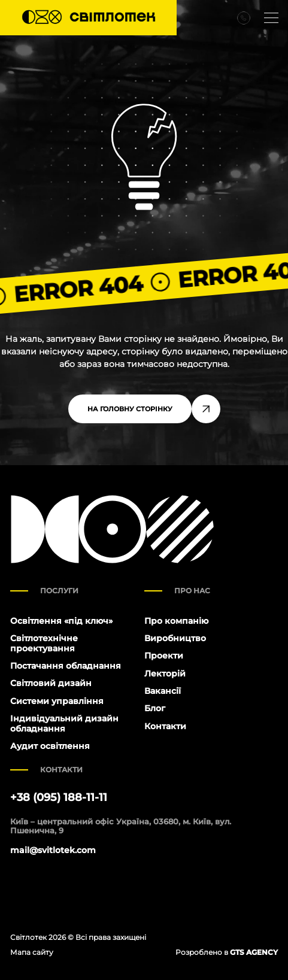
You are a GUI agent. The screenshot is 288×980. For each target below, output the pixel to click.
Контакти (165, 726)
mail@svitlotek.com (53, 850)
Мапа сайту (32, 952)
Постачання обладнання (66, 666)
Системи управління (57, 701)
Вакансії (163, 691)
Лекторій (165, 673)
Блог (155, 708)
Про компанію (176, 621)
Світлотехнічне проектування (44, 643)
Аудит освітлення (50, 746)
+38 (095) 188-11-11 (59, 798)
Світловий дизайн (51, 683)
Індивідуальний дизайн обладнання (64, 723)
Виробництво (175, 638)
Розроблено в (227, 952)
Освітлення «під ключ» (61, 621)
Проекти (164, 656)
